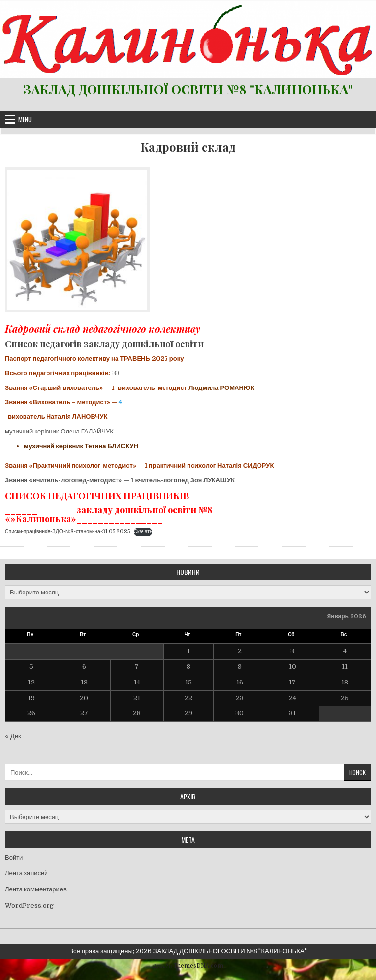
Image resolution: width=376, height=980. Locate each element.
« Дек (13, 736)
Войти (14, 857)
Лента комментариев (36, 889)
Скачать (143, 532)
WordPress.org (29, 905)
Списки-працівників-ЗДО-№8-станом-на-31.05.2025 (67, 532)
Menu (25, 119)
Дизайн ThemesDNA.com (188, 966)
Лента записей (26, 873)
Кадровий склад (188, 147)
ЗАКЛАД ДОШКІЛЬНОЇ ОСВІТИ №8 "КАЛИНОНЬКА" (188, 89)
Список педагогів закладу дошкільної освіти (104, 344)
